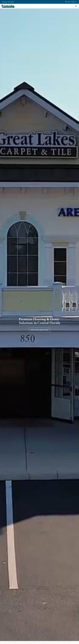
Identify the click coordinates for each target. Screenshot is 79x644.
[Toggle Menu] (76, 6)
